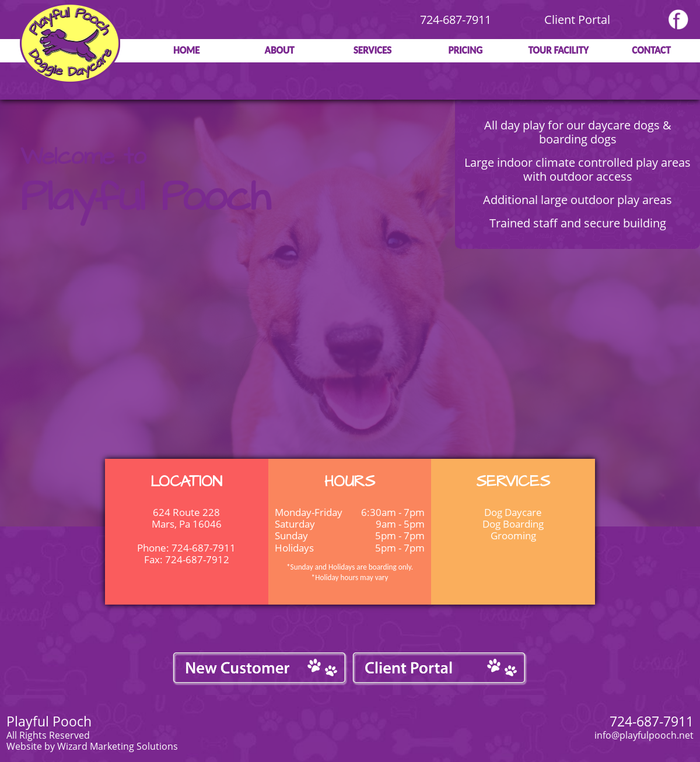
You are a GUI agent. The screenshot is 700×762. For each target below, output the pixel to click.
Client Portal (577, 20)
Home (186, 50)
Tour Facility (558, 50)
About (280, 50)
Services (372, 50)
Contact (651, 50)
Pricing (465, 50)
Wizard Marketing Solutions (118, 746)
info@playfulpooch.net (644, 735)
